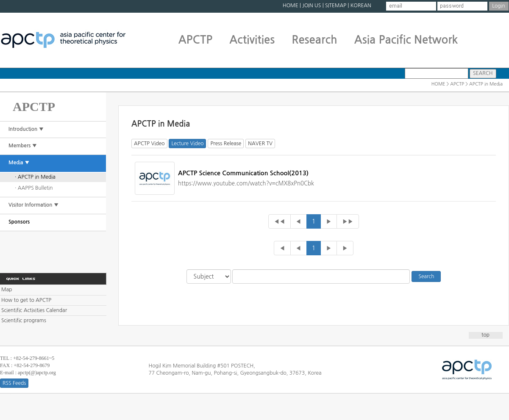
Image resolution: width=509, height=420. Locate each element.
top (485, 335)
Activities (252, 40)
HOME (291, 6)
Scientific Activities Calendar (34, 310)
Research (314, 40)
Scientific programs (24, 321)
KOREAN (361, 6)
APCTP (196, 40)
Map (7, 290)
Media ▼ (19, 163)
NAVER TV (260, 144)
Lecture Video (187, 144)
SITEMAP (336, 6)
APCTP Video (149, 144)
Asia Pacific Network (406, 40)
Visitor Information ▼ (33, 205)
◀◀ (279, 221)
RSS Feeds (14, 383)
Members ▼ (23, 146)
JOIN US (312, 6)
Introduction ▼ (26, 129)
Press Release (226, 144)
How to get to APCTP (26, 300)
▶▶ (348, 221)
